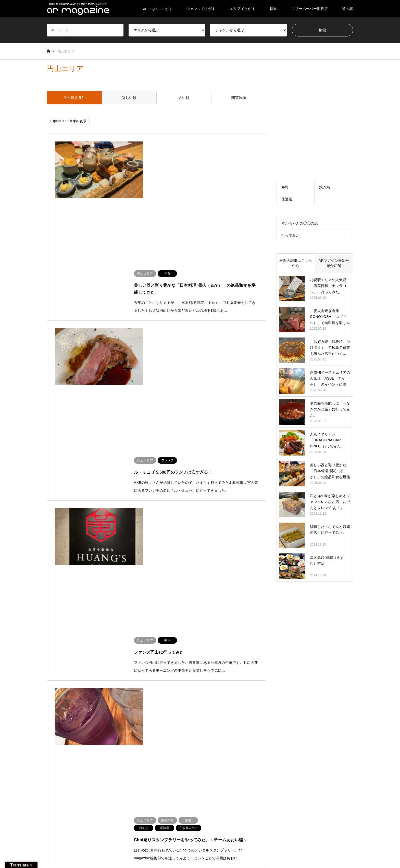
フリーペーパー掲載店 (310, 9)
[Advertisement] (315, 123)
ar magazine (313, 847)
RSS (69, 847)
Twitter (49, 847)
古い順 (184, 98)
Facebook (55, 847)
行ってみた (290, 235)
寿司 (285, 187)
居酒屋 (287, 199)
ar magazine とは (158, 9)
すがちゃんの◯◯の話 (300, 223)
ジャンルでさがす (201, 9)
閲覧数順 (239, 98)
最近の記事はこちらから (296, 263)
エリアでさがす (243, 9)
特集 (273, 9)
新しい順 (129, 98)
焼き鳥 (325, 187)
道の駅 (348, 9)
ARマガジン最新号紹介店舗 (334, 263)
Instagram (62, 847)
